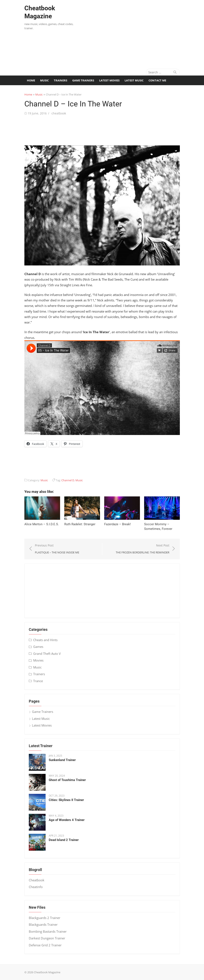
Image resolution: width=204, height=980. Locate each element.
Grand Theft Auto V (47, 654)
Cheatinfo (36, 887)
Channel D (68, 480)
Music (44, 80)
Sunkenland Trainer (62, 760)
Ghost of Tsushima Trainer (67, 780)
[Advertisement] (141, 32)
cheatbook (59, 113)
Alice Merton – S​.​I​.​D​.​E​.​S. (42, 524)
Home (31, 80)
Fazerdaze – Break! (118, 524)
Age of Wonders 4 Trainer (67, 820)
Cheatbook (37, 880)
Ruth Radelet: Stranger (80, 524)
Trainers (61, 80)
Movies (38, 660)
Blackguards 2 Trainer (45, 918)
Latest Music (134, 80)
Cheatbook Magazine (40, 12)
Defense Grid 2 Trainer (45, 945)
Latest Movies (109, 80)
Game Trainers (83, 80)
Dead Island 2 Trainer (64, 840)
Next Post (143, 549)
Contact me (157, 80)
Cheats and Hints (45, 640)
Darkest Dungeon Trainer (47, 938)
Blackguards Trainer (43, 924)
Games (38, 647)
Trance (38, 681)
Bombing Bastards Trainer (48, 931)
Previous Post (57, 549)
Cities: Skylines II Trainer (66, 800)
